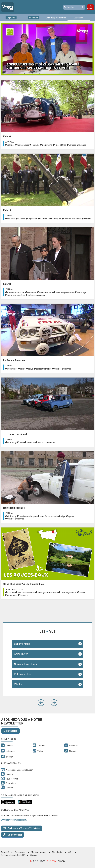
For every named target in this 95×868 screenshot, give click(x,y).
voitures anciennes (77, 145)
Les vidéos (79, 18)
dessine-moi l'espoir (28, 516)
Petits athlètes (22, 674)
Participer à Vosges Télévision (22, 828)
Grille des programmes (56, 18)
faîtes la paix (23, 145)
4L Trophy (12, 443)
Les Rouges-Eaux (68, 593)
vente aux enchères (16, 295)
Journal (9, 142)
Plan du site (57, 852)
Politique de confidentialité (13, 855)
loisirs (23, 369)
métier (82, 593)
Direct (90, 9)
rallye (31, 369)
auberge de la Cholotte (48, 593)
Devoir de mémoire (16, 292)
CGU (70, 852)
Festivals (36, 145)
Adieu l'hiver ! (22, 654)
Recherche (82, 7)
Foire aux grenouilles (65, 292)
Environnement (46, 292)
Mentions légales (39, 852)
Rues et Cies (61, 145)
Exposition (33, 219)
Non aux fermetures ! (26, 664)
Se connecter (13, 835)
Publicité (5, 852)
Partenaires (20, 852)
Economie (32, 292)
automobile (12, 369)
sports (71, 516)
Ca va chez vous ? (14, 590)
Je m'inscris (11, 731)
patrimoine (47, 145)
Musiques (57, 219)
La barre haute (22, 644)
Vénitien (19, 684)
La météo (34, 18)
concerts (11, 219)
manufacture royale (49, 516)
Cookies (34, 855)
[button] (41, 703)
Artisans (11, 593)
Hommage (45, 219)
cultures (11, 145)
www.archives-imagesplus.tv (14, 820)
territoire (24, 595)
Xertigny (88, 219)
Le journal (11, 18)
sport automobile (44, 369)
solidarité (31, 443)
